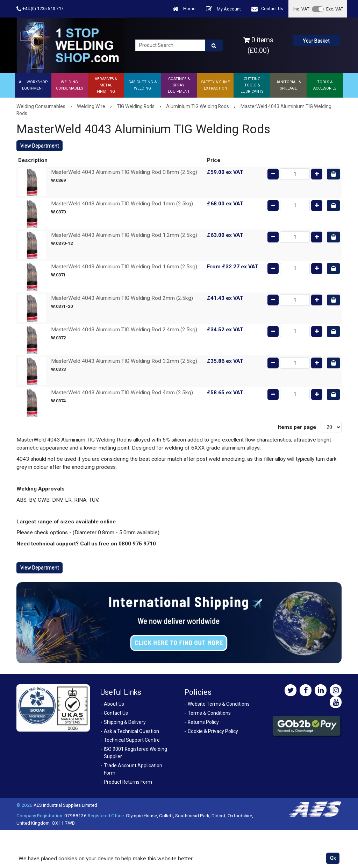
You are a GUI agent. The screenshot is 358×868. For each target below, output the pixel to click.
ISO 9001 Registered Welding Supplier (135, 753)
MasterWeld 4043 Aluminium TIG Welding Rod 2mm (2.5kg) (122, 298)
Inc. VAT (301, 9)
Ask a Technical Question (131, 731)
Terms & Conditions (209, 713)
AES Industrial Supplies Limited (65, 805)
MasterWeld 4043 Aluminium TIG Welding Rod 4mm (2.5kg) (122, 393)
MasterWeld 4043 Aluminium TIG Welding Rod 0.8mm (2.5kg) (124, 172)
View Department (40, 146)
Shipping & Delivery (125, 722)
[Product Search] (214, 45)
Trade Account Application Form (133, 769)
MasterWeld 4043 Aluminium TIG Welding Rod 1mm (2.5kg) (122, 204)
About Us (114, 704)
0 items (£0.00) (258, 45)
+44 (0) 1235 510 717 (40, 9)
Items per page (297, 427)
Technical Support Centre (132, 740)
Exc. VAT (335, 9)
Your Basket (316, 41)
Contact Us (267, 9)
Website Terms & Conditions (219, 704)
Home (184, 9)
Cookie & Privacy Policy (213, 731)
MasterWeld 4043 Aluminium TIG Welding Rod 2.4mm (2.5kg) (124, 330)
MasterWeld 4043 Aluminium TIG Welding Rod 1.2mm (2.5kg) (124, 235)
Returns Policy (203, 722)
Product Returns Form (128, 782)
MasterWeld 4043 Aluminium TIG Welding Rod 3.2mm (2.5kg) (124, 361)
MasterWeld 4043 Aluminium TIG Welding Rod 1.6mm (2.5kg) (124, 267)
